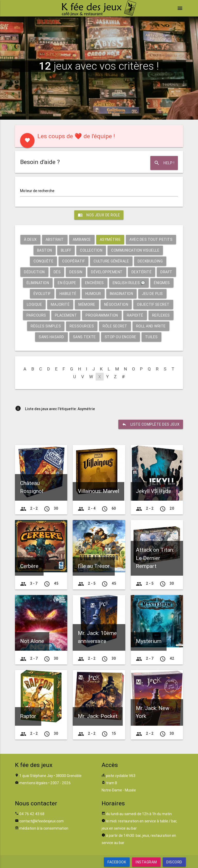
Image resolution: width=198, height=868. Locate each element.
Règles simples (46, 326)
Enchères (94, 283)
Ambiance (82, 239)
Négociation (116, 304)
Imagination (122, 294)
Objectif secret (153, 304)
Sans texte (84, 337)
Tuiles (151, 337)
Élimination (38, 283)
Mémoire (87, 304)
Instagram (146, 862)
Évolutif (42, 294)
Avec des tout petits (151, 239)
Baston (45, 250)
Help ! (164, 163)
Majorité (60, 304)
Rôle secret (115, 326)
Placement (66, 315)
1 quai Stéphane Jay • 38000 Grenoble (50, 776)
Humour (93, 294)
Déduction (34, 272)
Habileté (68, 294)
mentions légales (33, 783)
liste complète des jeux (151, 424)
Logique (35, 304)
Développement (107, 272)
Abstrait (55, 239)
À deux (30, 239)
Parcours (36, 315)
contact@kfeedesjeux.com (42, 821)
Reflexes (161, 315)
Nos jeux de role (99, 215)
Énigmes (162, 283)
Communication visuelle (135, 250)
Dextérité (142, 272)
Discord (174, 862)
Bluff (66, 250)
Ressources (82, 326)
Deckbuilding (150, 261)
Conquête (43, 261)
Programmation (102, 315)
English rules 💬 (129, 283)
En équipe (67, 283)
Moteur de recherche (37, 191)
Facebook (117, 862)
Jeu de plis (152, 294)
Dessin (76, 272)
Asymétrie (110, 239)
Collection (91, 250)
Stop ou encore (121, 337)
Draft (166, 272)
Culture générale (111, 261)
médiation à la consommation (44, 828)
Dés (57, 272)
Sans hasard (51, 337)
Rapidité (135, 315)
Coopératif (73, 261)
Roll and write (151, 326)
